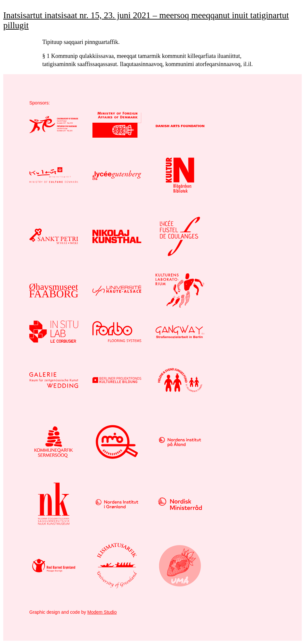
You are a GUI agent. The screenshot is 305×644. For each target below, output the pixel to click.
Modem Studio (102, 612)
